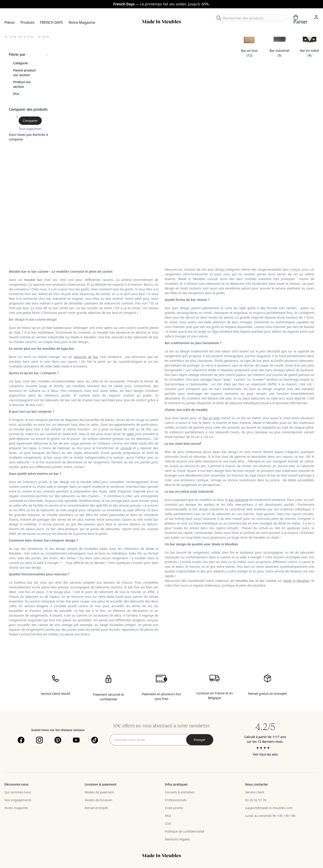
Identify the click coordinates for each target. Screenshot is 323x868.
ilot (216, 331)
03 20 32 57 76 (256, 800)
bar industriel (239, 500)
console (126, 448)
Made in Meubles (296, 581)
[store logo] (161, 22)
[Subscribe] (200, 740)
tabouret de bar (86, 357)
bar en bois (211, 418)
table (130, 434)
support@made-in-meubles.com (269, 808)
